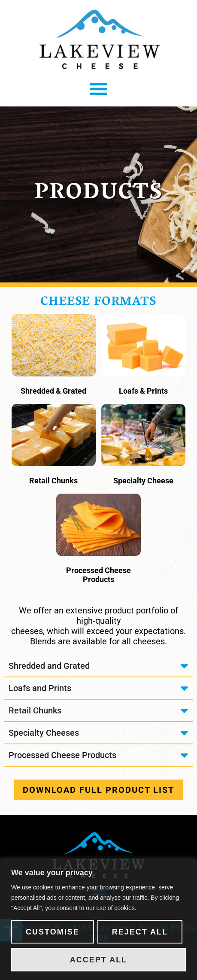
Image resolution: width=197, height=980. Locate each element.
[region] (98, 919)
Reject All (140, 932)
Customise (53, 932)
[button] (99, 89)
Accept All (98, 960)
